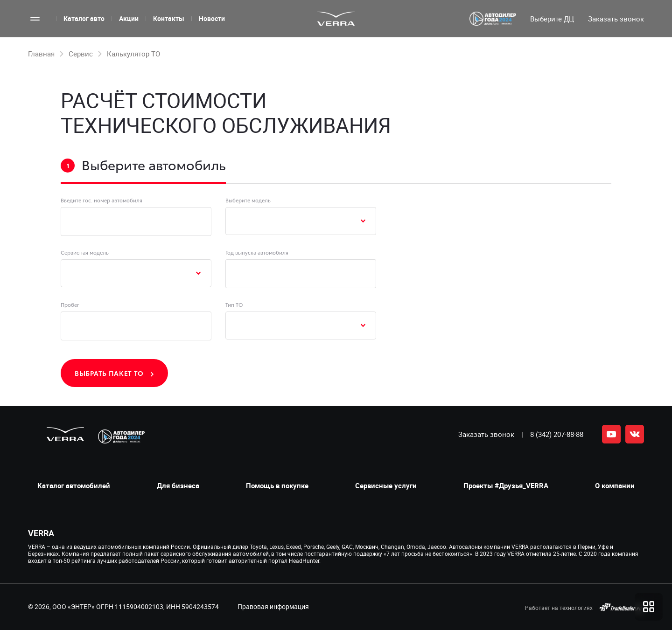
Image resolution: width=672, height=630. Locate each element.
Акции (129, 18)
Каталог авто (84, 18)
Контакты (169, 18)
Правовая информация (273, 606)
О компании (615, 486)
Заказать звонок (486, 434)
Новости (212, 18)
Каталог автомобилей (74, 486)
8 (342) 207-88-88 (557, 434)
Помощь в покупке (277, 486)
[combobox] (301, 221)
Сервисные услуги (386, 486)
